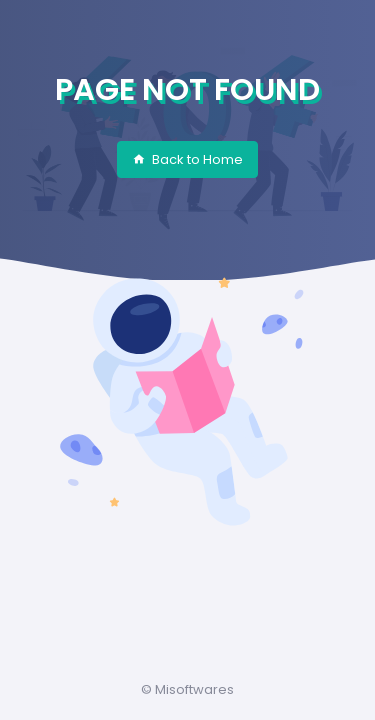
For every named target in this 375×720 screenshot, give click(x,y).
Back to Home (187, 159)
